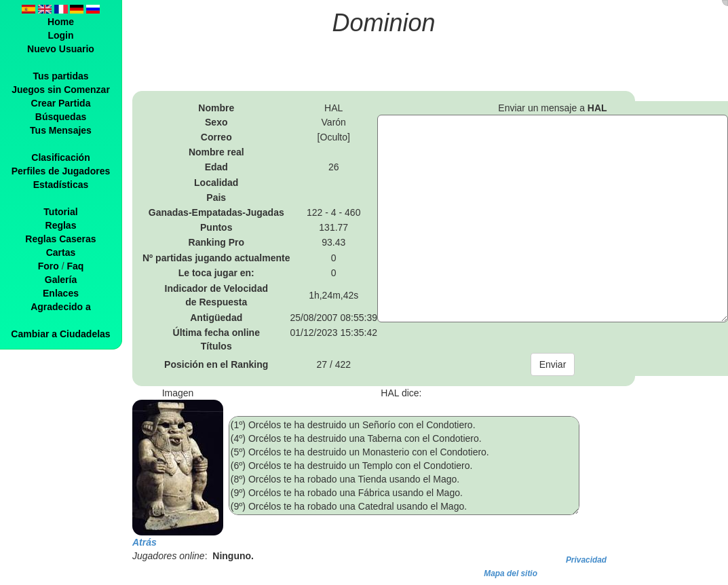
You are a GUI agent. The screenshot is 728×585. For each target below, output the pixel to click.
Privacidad (586, 560)
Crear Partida (61, 103)
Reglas (61, 225)
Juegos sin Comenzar (61, 90)
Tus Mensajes (61, 130)
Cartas (61, 252)
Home (61, 22)
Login (60, 35)
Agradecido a (61, 307)
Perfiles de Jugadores (61, 171)
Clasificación (60, 157)
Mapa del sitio (511, 573)
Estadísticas (61, 185)
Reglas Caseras (60, 239)
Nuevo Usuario (61, 49)
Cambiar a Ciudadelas (60, 334)
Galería (61, 280)
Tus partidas (60, 76)
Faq (75, 266)
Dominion (384, 23)
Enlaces (61, 293)
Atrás (145, 542)
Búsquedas (61, 117)
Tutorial (60, 212)
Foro (49, 266)
